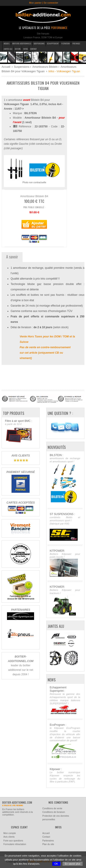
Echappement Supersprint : (65, 700)
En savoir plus (73, 864)
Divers (18, 49)
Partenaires (48, 841)
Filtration (65, 43)
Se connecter (51, 3)
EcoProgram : (65, 741)
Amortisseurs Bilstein (45, 67)
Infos (25, 49)
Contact (33, 49)
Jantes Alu (8, 49)
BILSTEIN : (65, 479)
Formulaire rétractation (15, 844)
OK (56, 864)
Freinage (76, 43)
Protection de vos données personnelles (56, 818)
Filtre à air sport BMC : (20, 432)
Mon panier (35, 3)
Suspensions (39, 43)
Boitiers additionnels (22, 43)
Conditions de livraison (54, 812)
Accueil (7, 43)
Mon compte (10, 833)
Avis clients (9, 837)
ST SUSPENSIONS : (65, 527)
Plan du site (48, 844)
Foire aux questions (13, 841)
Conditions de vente (52, 808)
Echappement (53, 43)
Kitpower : (65, 775)
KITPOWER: (65, 563)
